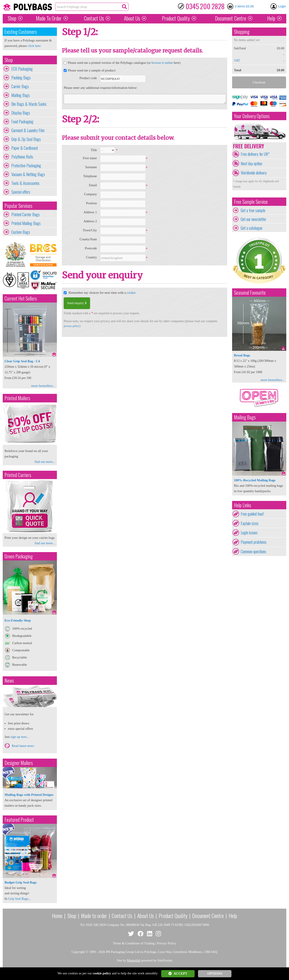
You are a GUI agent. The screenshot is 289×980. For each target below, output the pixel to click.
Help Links (242, 505)
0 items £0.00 (244, 6)
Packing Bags (21, 78)
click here (34, 46)
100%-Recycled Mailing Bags (255, 480)
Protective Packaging (26, 165)
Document (231, 18)
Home (57, 916)
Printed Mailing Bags (26, 223)
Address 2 (90, 221)
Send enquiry (77, 303)
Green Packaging (19, 556)
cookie (131, 293)
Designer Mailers (19, 763)
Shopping (242, 32)
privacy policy (71, 326)
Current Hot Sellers (21, 298)
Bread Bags (242, 355)
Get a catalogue (252, 228)
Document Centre (208, 916)
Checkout (259, 82)
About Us (132, 18)
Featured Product (19, 820)
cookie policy (102, 973)
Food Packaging (22, 122)
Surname (91, 167)
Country (91, 257)
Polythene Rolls (22, 157)
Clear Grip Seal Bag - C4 (22, 361)
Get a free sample (253, 210)
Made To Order (49, 18)
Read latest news (23, 746)
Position (91, 203)
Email (93, 185)
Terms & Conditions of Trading (134, 943)
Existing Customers (21, 32)
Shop (12, 18)
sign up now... (20, 737)
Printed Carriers (18, 475)
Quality (176, 18)
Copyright (78, 952)
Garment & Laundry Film (28, 130)
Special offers (21, 192)
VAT (237, 60)
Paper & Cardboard (24, 148)
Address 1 (90, 212)
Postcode (91, 248)
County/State (88, 239)
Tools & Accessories (25, 183)
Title (94, 150)
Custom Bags (21, 232)
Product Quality (173, 916)
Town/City (90, 230)
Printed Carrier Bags (26, 214)
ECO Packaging (22, 69)
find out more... (45, 462)
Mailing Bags (21, 95)
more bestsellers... (43, 386)
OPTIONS (215, 973)
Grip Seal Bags (18, 899)
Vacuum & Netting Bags (28, 174)
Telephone (90, 176)
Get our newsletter (253, 219)
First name (90, 158)
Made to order (94, 916)
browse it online (162, 63)
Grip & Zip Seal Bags (26, 139)
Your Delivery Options (252, 116)
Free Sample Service (251, 202)
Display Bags (21, 113)
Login (282, 6)
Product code (88, 78)
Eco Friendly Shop (18, 620)
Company (90, 194)
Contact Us (94, 18)
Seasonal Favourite (250, 293)
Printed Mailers (17, 398)
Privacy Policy (167, 943)
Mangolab (134, 960)
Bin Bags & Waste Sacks (29, 104)
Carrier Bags (20, 86)
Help (271, 18)
